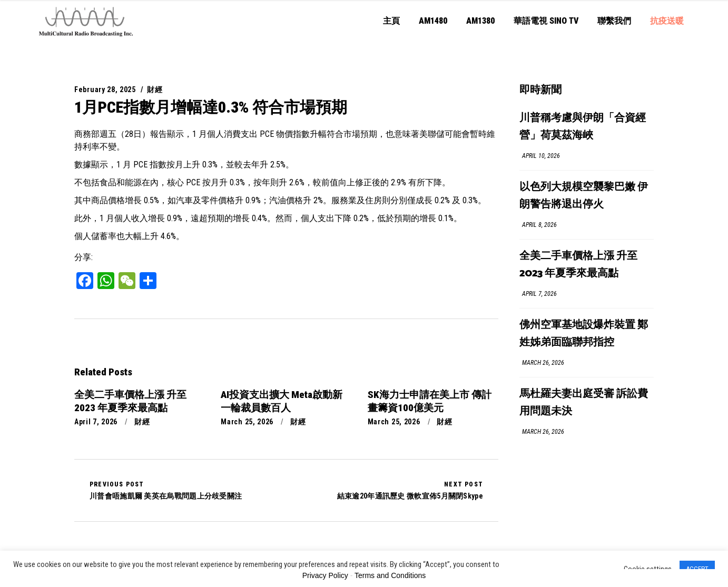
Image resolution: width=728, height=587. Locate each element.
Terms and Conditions (390, 575)
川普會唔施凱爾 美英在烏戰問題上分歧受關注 (166, 490)
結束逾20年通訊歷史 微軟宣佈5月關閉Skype (410, 490)
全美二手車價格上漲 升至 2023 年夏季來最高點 (578, 265)
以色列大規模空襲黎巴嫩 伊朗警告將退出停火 (584, 196)
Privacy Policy (325, 575)
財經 (155, 89)
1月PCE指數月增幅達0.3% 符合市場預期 (211, 107)
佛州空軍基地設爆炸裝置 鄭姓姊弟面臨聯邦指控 (584, 334)
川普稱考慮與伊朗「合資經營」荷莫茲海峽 (583, 127)
